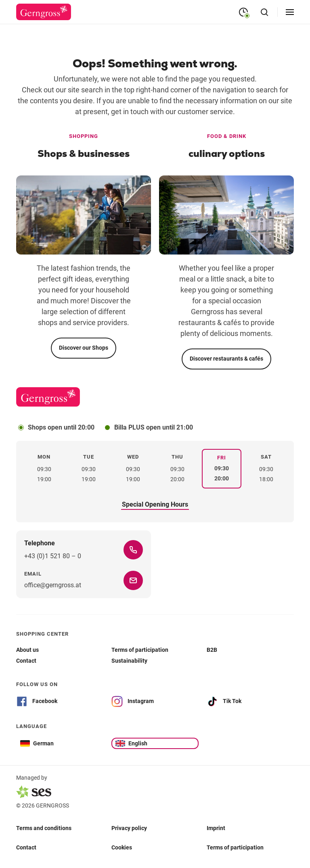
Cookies (122, 847)
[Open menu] (290, 12)
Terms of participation (235, 847)
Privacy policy (129, 828)
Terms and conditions (44, 828)
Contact (26, 847)
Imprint (216, 828)
